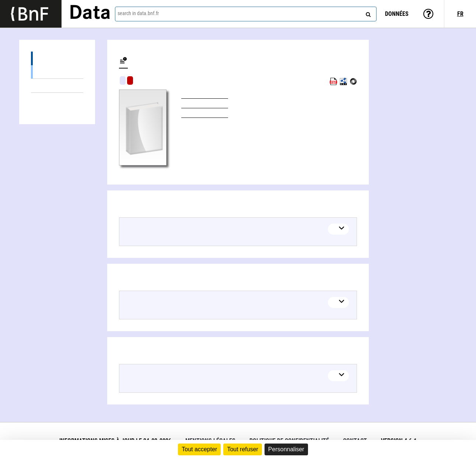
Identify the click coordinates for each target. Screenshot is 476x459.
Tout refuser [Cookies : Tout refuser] (242, 449)
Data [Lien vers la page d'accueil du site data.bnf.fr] (90, 14)
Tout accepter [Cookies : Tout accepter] (199, 449)
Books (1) (57, 72)
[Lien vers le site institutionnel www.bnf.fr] (31, 14)
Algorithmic (130, 80)
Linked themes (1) (57, 86)
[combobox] (246, 14)
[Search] (367, 13)
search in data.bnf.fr (138, 13)
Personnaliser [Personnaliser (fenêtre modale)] (286, 449)
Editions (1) (57, 58)
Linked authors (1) (57, 100)
